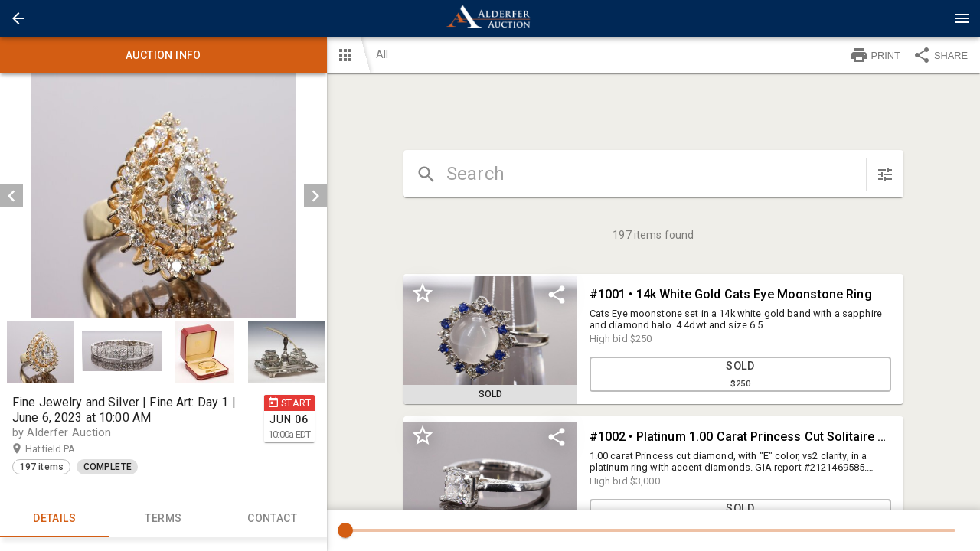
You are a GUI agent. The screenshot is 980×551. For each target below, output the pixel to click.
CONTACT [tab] (272, 519)
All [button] (382, 54)
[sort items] (885, 174)
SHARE (940, 55)
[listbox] (163, 196)
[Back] (18, 18)
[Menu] (962, 18)
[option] (163, 196)
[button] (18, 18)
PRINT (875, 55)
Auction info (163, 55)
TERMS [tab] (163, 519)
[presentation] (490, 18)
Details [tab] (54, 519)
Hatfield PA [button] (65, 449)
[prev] (11, 196)
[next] (315, 196)
